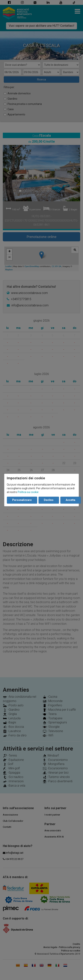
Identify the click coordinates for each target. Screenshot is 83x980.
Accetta (70, 500)
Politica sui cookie (28, 492)
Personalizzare (22, 500)
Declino (49, 500)
